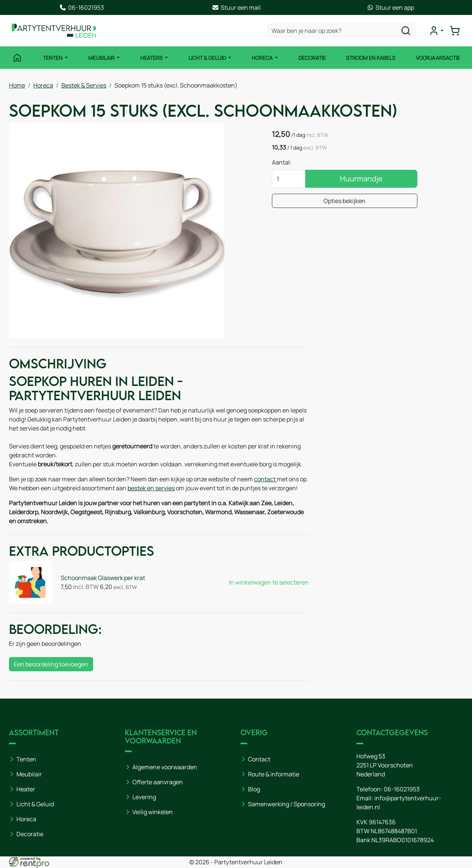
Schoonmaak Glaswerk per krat (103, 578)
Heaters (152, 58)
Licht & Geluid (208, 58)
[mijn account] (436, 31)
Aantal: (282, 162)
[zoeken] (406, 31)
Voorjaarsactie (438, 58)
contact (265, 479)
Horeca (263, 58)
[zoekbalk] (342, 31)
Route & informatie (274, 774)
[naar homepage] (54, 31)
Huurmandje (361, 179)
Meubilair (102, 58)
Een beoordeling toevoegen (51, 664)
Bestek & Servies (84, 85)
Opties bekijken (344, 201)
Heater (26, 789)
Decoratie (312, 58)
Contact (259, 759)
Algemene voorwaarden (165, 767)
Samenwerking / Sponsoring (286, 804)
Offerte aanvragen (158, 782)
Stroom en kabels (371, 58)
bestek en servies (151, 488)
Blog (254, 789)
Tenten (53, 58)
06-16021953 (402, 789)
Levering (144, 797)
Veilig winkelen (153, 812)
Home (17, 85)
